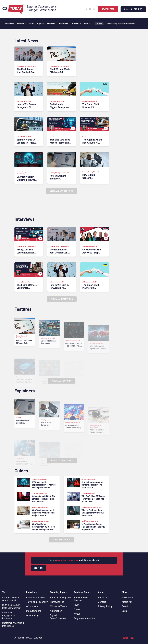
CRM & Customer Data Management (12, 606)
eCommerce (32, 606)
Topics (41, 23)
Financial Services (35, 598)
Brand (125, 606)
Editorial (21, 23)
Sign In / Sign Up (133, 9)
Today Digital (32, 638)
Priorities (52, 23)
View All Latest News (62, 191)
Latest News (9, 23)
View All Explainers (62, 461)
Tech (31, 23)
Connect (77, 23)
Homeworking (57, 602)
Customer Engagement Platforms (9, 616)
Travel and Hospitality (37, 602)
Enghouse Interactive (85, 618)
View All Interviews (62, 299)
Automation (56, 611)
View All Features (62, 381)
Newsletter (108, 9)
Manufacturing (34, 611)
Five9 (77, 605)
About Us (103, 598)
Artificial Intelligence (60, 598)
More (87, 23)
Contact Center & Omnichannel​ (11, 599)
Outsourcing (32, 615)
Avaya (77, 614)
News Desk (127, 598)
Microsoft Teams (59, 606)
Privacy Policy (105, 606)
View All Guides (62, 540)
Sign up (39, 568)
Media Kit (127, 602)
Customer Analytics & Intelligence (13, 624)
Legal (125, 611)
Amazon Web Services (81, 599)
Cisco (77, 609)
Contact (102, 602)
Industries (64, 23)
